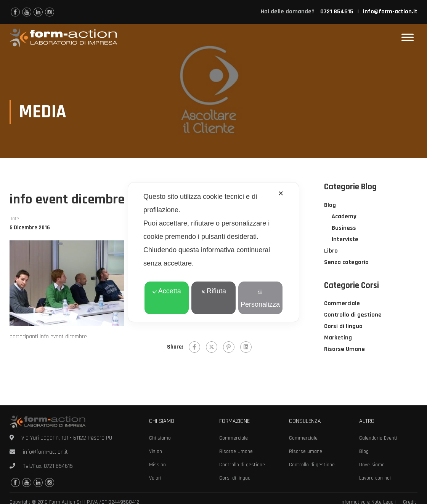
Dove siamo (372, 465)
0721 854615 (58, 466)
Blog (330, 206)
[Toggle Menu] (408, 38)
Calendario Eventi (378, 438)
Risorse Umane (344, 350)
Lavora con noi (375, 478)
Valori (155, 478)
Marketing (338, 338)
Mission (157, 465)
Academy (344, 217)
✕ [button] (281, 194)
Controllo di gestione (353, 315)
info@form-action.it (390, 12)
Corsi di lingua (343, 327)
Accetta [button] (167, 291)
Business (344, 228)
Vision (156, 451)
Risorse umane (306, 451)
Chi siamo (160, 438)
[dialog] (213, 252)
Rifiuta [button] (213, 291)
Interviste (345, 240)
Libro (331, 251)
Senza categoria (346, 263)
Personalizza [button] (260, 299)
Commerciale (342, 304)
